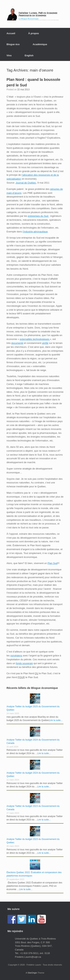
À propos (34, 33)
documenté (17, 343)
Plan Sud (53, 563)
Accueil (11, 33)
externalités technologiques (35, 339)
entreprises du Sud (38, 216)
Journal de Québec (26, 183)
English (29, 55)
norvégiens (16, 656)
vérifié (45, 343)
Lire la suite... (56, 720)
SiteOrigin (32, 973)
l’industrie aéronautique (35, 232)
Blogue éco (13, 44)
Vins (9, 55)
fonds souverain (24, 663)
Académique (40, 44)
